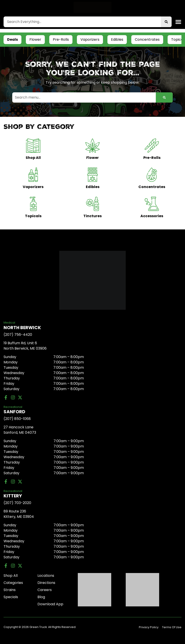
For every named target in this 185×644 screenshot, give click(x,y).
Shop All (11, 576)
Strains (10, 590)
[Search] (166, 22)
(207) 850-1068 (17, 419)
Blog (41, 597)
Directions (46, 583)
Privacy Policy (149, 627)
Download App (50, 604)
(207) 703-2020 (17, 503)
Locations (46, 576)
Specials (11, 597)
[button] (178, 22)
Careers (45, 590)
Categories (13, 583)
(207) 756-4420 (18, 335)
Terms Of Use (172, 627)
